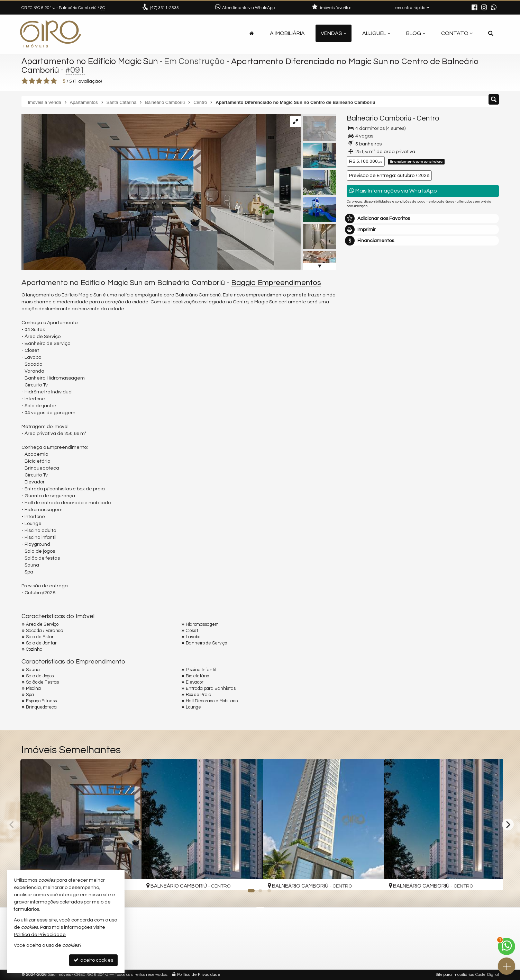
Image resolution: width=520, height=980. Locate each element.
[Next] (508, 825)
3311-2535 (165, 8)
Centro (428, 118)
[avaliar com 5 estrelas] (54, 81)
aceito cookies (93, 960)
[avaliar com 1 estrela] (25, 81)
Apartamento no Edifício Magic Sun (91, 61)
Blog (416, 33)
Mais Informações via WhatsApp (393, 191)
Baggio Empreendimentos (276, 283)
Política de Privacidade (199, 975)
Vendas (334, 33)
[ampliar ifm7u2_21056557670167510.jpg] (161, 192)
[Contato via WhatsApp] (507, 946)
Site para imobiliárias (455, 975)
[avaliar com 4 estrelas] (47, 81)
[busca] (491, 33)
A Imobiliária (287, 33)
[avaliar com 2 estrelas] (32, 81)
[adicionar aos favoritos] (129, 879)
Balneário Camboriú (379, 118)
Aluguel (376, 33)
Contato (457, 33)
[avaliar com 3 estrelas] (39, 81)
